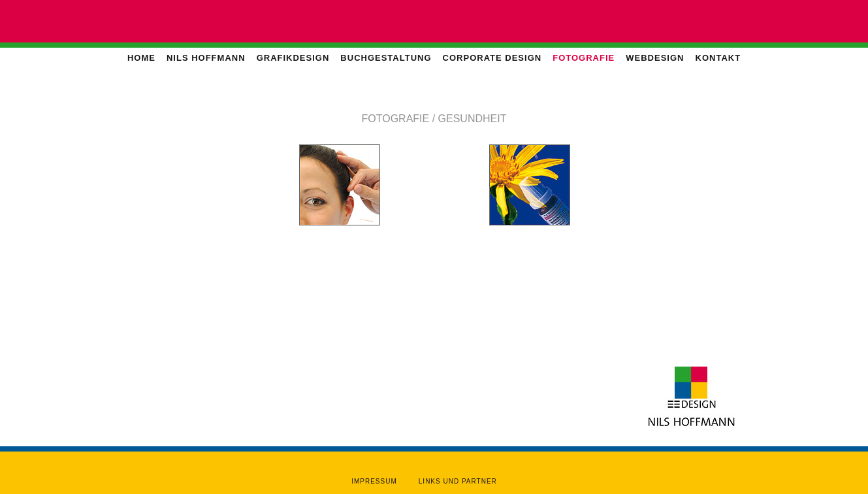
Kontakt (718, 58)
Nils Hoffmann (206, 58)
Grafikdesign (293, 58)
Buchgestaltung (386, 58)
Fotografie (584, 58)
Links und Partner (458, 481)
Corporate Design (492, 58)
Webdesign (655, 58)
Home (141, 58)
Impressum (374, 481)
